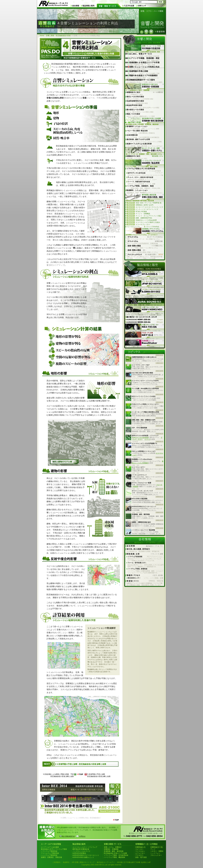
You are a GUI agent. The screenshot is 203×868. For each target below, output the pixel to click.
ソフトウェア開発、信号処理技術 (116, 855)
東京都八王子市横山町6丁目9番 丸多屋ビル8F (134, 862)
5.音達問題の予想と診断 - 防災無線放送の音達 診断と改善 (81, 764)
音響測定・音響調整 (111, 849)
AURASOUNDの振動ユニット (83, 857)
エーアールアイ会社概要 (50, 847)
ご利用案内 (56, 862)
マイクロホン (140, 851)
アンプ (153, 849)
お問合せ (82, 836)
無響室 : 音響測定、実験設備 (51, 857)
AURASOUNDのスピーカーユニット (86, 855)
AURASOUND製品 (79, 853)
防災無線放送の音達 (63, 36)
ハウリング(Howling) (152, 227)
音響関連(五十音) (157, 847)
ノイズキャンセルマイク (81, 851)
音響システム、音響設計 (113, 847)
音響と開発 (50, 36)
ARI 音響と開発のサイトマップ (83, 862)
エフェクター (140, 853)
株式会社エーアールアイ (106, 862)
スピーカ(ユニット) (133, 227)
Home (42, 36)
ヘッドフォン (155, 853)
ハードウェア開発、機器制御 (114, 857)
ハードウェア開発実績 (49, 855)
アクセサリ (139, 855)
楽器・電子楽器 (141, 857)
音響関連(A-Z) (140, 847)
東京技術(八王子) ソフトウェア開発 (54, 849)
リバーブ (147, 439)
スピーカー (139, 849)
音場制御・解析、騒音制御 (114, 851)
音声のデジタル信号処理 (140, 437)
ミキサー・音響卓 (157, 851)
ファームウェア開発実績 (50, 853)
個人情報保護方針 (69, 836)
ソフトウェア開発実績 (49, 851)
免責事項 (66, 862)
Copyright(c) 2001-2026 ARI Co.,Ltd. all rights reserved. (101, 865)
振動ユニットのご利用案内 (148, 462)
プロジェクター (156, 855)
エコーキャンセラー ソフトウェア (85, 847)
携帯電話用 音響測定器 (81, 849)
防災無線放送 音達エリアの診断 (115, 853)
